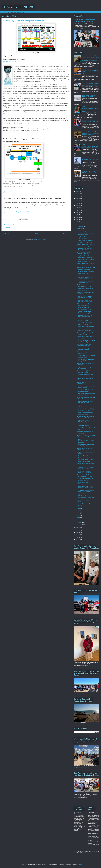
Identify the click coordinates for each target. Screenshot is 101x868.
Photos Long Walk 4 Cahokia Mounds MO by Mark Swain (85, 487)
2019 (77, 208)
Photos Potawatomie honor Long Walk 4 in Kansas (86, 293)
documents (11, 63)
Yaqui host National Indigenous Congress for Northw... (85, 402)
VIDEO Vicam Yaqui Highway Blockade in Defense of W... (85, 301)
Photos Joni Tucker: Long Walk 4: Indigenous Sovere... (86, 234)
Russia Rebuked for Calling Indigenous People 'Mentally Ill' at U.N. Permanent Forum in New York (90, 71)
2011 (77, 530)
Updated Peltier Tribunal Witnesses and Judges (84, 274)
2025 (77, 194)
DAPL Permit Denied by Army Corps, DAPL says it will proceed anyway (90, 159)
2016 (77, 215)
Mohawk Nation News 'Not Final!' (86, 327)
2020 (77, 205)
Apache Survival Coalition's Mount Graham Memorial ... (86, 391)
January (80, 525)
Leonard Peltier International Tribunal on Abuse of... (84, 425)
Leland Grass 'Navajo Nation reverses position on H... (85, 345)
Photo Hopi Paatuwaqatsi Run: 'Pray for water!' (85, 375)
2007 (77, 539)
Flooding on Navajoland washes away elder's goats (85, 372)
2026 (77, 191)
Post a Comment (10, 227)
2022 (77, 201)
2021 (77, 203)
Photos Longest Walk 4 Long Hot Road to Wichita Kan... (86, 264)
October (80, 229)
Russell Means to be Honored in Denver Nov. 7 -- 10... (85, 417)
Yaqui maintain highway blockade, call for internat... (86, 353)
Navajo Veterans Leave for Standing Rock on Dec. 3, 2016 (90, 96)
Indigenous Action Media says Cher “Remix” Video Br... (85, 457)
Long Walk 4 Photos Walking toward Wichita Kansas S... (85, 257)
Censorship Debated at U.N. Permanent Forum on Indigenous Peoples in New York (90, 133)
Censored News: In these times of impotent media (86, 356)
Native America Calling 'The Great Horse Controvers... (86, 398)
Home (37, 233)
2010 (77, 532)
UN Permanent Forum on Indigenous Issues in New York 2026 (90, 122)
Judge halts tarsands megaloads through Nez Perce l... (86, 360)
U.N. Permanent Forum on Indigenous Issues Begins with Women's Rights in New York (90, 146)
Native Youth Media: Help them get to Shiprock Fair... (85, 460)
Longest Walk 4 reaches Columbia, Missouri (83, 421)
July (79, 511)
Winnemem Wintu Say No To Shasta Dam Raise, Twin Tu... (85, 249)
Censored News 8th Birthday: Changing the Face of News (85, 241)
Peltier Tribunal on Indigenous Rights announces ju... (85, 305)
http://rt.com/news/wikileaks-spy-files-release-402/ (16, 212)
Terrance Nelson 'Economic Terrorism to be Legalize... (85, 312)
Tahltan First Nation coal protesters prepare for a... (84, 308)
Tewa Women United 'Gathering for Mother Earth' (85, 387)
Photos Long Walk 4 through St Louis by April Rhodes (85, 491)
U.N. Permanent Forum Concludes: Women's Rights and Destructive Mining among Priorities (90, 109)
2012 (77, 528)
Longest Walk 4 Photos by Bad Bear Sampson (85, 368)
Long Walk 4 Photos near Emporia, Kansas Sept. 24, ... (85, 270)
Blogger (80, 864)
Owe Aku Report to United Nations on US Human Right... (86, 341)
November (80, 226)
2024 (77, 196)
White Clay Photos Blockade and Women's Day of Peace (86, 468)
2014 (77, 220)
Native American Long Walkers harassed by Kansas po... (85, 349)
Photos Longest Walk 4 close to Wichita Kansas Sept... (85, 245)
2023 (77, 198)
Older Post (66, 233)
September (80, 231)
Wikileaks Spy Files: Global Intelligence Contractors (84, 472)
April (79, 518)
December (80, 224)
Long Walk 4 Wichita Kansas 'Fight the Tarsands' (85, 238)
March (79, 520)
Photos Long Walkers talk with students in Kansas (85, 334)
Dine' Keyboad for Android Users (86, 498)
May (79, 515)
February (80, 522)
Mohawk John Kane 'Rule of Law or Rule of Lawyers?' (86, 320)
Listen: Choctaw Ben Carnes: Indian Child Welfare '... (85, 253)
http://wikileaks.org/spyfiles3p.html (12, 61)
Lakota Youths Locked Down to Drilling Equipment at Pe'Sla (84, 20)
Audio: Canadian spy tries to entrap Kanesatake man (84, 297)
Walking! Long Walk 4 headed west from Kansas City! (85, 330)
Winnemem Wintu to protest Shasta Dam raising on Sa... (85, 316)
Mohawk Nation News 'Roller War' (86, 267)
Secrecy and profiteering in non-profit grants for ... (85, 479)
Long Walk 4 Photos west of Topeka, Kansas (84, 278)
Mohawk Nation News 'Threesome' (83, 483)
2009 (77, 535)
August (79, 508)
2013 (77, 222)
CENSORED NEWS (18, 7)
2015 (77, 217)
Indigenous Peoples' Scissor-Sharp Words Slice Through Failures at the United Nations (89, 173)
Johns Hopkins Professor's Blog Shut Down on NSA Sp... (85, 410)
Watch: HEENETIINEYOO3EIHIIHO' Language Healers (85, 441)
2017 (77, 213)
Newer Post (7, 233)
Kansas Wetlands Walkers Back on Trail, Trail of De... (85, 445)
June (79, 513)
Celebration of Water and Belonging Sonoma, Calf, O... (85, 286)
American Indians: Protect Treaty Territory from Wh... (86, 282)
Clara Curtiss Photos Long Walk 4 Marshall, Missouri (86, 394)
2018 (77, 210)
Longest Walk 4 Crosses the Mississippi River (84, 495)
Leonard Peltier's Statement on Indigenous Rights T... (85, 413)
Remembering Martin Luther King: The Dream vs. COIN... (86, 436)
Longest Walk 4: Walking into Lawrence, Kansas (85, 324)
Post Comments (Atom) (40, 239)
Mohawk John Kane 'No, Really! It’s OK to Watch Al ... (85, 260)
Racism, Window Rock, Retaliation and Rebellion (84, 476)
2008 (77, 537)
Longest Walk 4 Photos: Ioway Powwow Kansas (85, 289)
